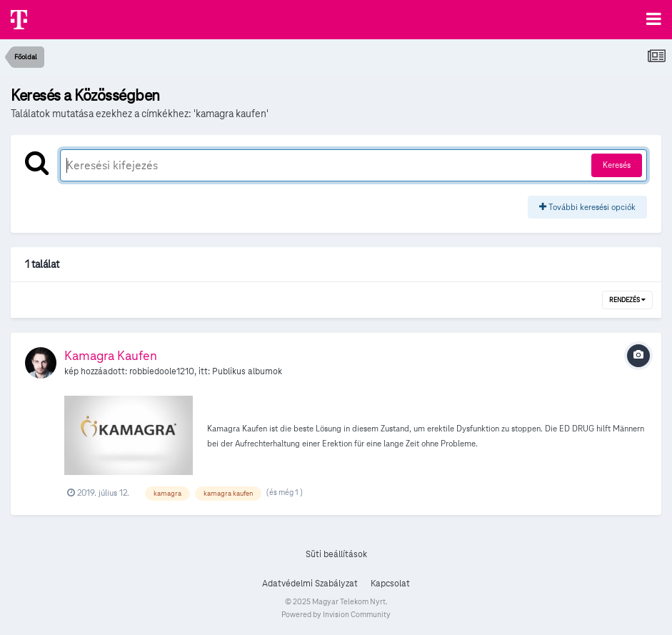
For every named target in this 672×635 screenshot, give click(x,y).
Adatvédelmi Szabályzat (310, 584)
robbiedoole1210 (162, 371)
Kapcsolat (390, 584)
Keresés (617, 165)
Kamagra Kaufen (111, 355)
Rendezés (627, 300)
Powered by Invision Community (336, 614)
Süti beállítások (336, 554)
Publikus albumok (247, 371)
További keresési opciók (587, 207)
